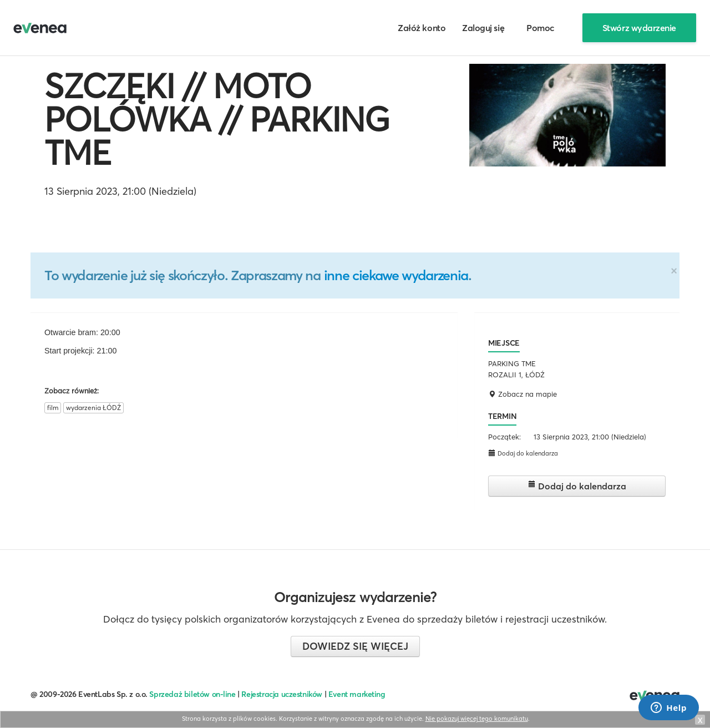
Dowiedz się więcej (355, 646)
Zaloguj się (483, 28)
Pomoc (541, 28)
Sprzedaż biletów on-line (192, 694)
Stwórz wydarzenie (639, 28)
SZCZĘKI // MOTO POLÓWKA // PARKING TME (217, 119)
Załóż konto (422, 28)
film (53, 408)
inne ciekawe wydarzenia (396, 275)
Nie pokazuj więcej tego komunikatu (477, 719)
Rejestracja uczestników (282, 694)
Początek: (504, 437)
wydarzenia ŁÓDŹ (93, 408)
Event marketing (357, 694)
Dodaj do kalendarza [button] (523, 453)
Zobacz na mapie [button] (523, 394)
